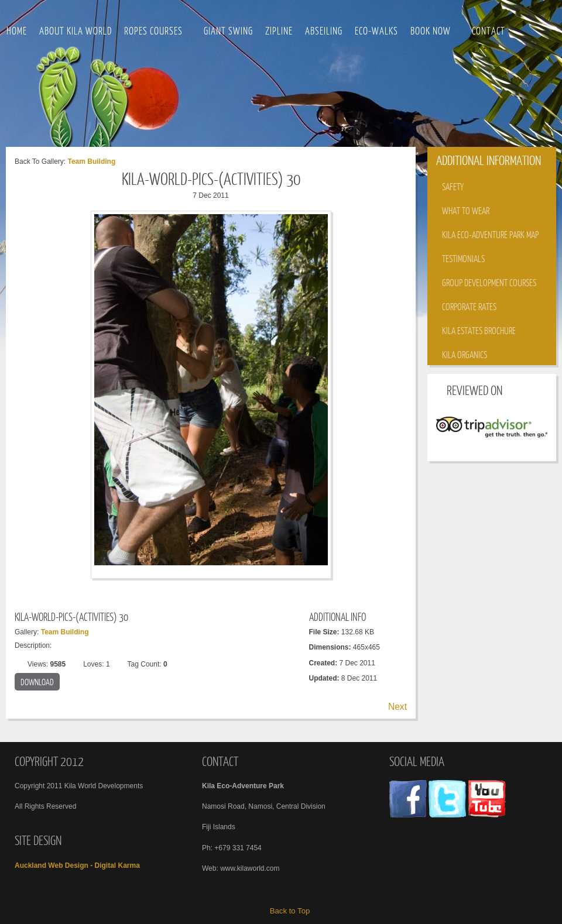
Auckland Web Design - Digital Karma (77, 865)
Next (397, 707)
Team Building (91, 162)
